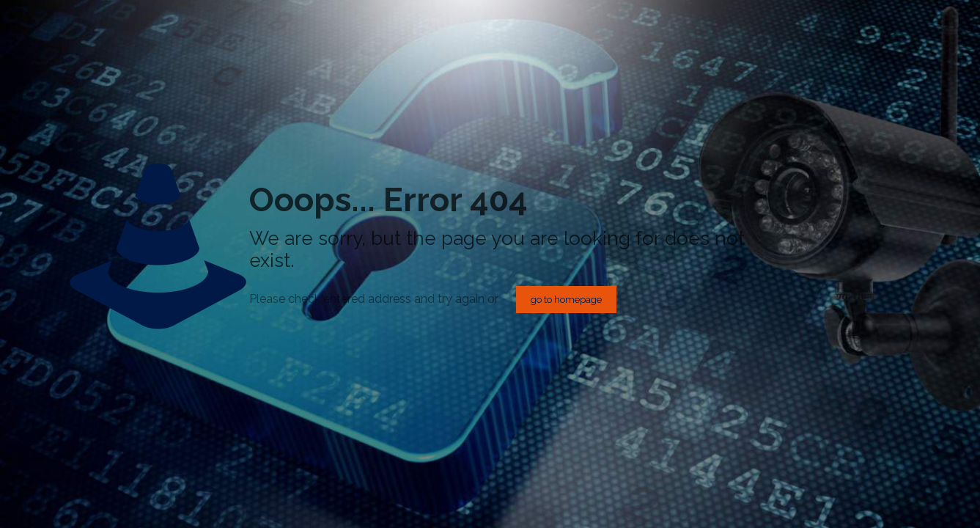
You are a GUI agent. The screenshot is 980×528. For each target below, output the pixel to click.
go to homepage (566, 300)
